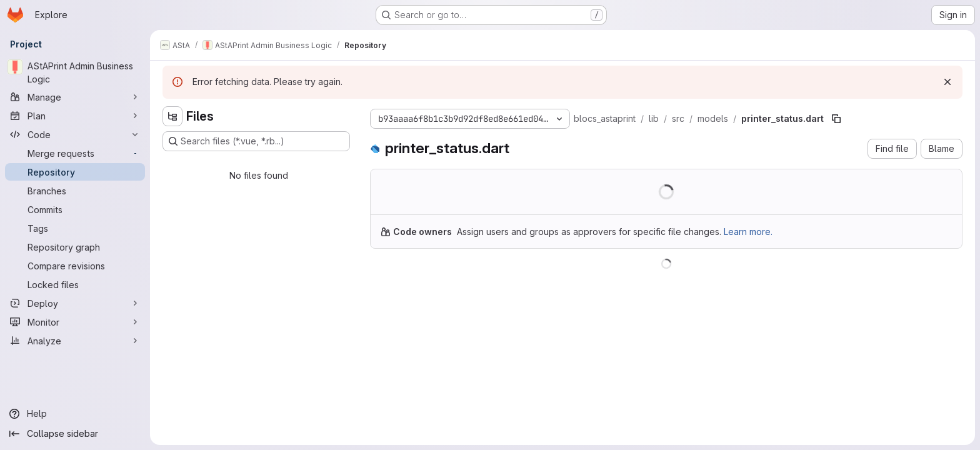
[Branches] (75, 191)
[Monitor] (75, 322)
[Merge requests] (75, 153)
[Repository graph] (75, 247)
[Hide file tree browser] (172, 116)
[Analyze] (75, 341)
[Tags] (75, 228)
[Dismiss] (947, 82)
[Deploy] (75, 303)
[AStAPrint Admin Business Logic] (75, 72)
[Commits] (75, 209)
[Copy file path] (836, 119)
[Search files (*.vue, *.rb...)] (256, 141)
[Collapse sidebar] (75, 434)
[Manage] (75, 97)
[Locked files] (75, 284)
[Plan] (75, 116)
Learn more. (748, 232)
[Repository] (75, 172)
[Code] (75, 134)
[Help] (75, 414)
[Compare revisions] (75, 266)
